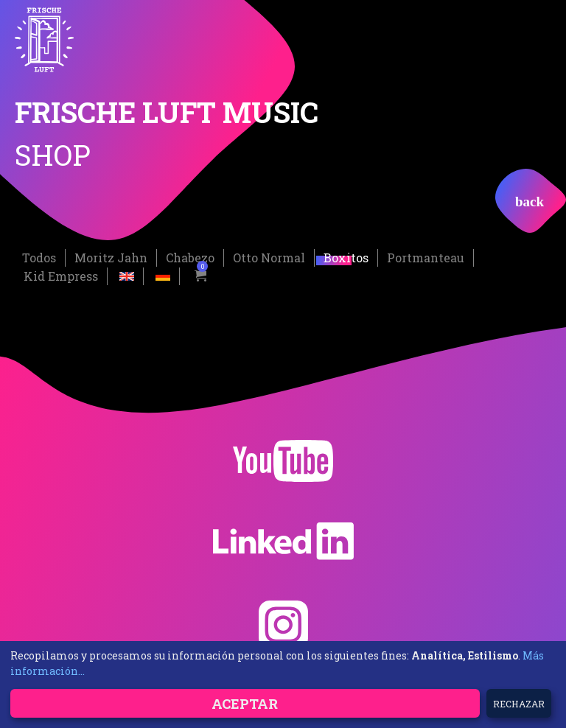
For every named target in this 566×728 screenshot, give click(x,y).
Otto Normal (269, 258)
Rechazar (519, 704)
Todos (39, 258)
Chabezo (190, 258)
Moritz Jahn (111, 258)
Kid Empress (61, 276)
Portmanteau (426, 258)
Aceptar (245, 704)
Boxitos (346, 258)
